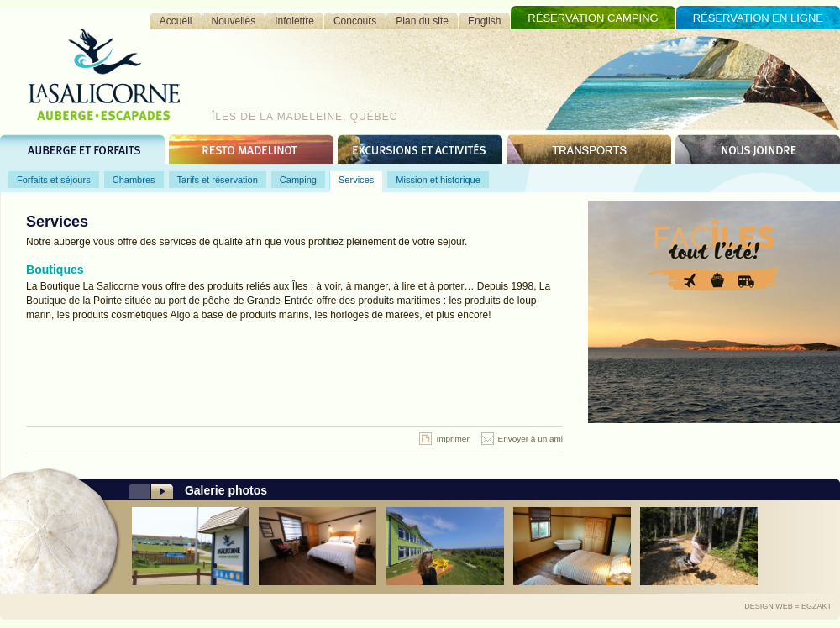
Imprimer (452, 439)
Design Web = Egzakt (788, 606)
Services (356, 180)
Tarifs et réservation (218, 180)
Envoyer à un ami (530, 439)
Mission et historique (438, 180)
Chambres (134, 180)
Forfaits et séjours (54, 180)
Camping (298, 180)
